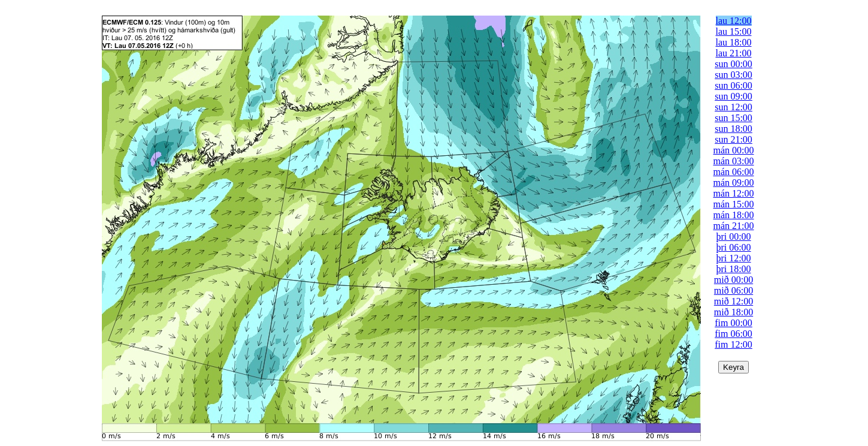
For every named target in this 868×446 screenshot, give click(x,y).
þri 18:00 (733, 269)
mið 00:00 (734, 280)
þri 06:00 (733, 247)
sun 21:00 (734, 139)
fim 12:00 (734, 344)
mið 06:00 (734, 290)
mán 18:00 (734, 215)
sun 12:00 (734, 107)
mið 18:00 (734, 312)
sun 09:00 (734, 96)
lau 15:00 (734, 31)
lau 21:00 (734, 53)
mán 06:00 (734, 172)
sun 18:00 (734, 129)
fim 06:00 (734, 334)
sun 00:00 (734, 64)
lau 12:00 (734, 21)
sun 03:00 (734, 75)
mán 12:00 (734, 193)
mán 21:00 (734, 226)
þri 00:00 (733, 236)
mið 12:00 (734, 301)
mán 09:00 (734, 183)
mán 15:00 (734, 204)
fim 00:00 (734, 323)
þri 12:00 (733, 258)
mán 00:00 (734, 150)
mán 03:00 (734, 161)
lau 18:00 (734, 42)
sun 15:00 (734, 118)
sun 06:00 (734, 85)
